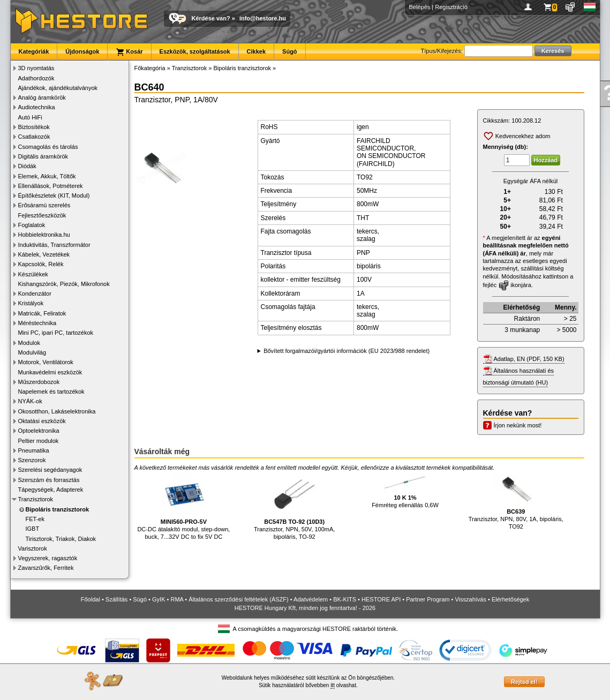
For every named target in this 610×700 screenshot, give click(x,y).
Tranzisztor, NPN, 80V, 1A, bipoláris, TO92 (516, 501)
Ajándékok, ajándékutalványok (58, 88)
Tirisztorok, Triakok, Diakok (61, 539)
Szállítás (117, 599)
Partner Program (428, 599)
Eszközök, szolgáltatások (195, 51)
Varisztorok (33, 548)
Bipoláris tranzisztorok (58, 509)
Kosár (129, 52)
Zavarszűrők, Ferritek (46, 568)
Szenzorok (32, 460)
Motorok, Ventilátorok (46, 362)
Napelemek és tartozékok (51, 392)
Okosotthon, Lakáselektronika (57, 411)
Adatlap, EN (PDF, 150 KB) (529, 359)
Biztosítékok (34, 127)
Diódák (27, 166)
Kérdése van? (211, 18)
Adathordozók (36, 78)
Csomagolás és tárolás (48, 147)
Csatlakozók (34, 137)
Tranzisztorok (36, 499)
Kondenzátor (35, 293)
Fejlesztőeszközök (42, 215)
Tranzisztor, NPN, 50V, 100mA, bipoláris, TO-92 (294, 506)
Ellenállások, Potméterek (51, 186)
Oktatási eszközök (42, 421)
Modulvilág (32, 352)
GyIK (159, 599)
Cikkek (256, 51)
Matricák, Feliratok (42, 313)
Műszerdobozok (39, 382)
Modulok (29, 343)
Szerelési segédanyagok (50, 470)
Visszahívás (470, 599)
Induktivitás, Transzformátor (54, 245)
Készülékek (33, 274)
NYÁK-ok (30, 401)
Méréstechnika (37, 323)
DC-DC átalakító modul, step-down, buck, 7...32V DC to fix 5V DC (183, 506)
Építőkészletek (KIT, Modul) (54, 195)
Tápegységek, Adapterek (51, 490)
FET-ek (35, 519)
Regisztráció (451, 7)
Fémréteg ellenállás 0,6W (405, 491)
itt (333, 685)
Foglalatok (32, 225)
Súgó (290, 51)
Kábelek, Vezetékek (44, 254)
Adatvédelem (311, 599)
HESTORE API (381, 599)
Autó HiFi (30, 117)
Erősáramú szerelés (44, 205)
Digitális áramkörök (43, 156)
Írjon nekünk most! (518, 425)
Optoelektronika (39, 431)
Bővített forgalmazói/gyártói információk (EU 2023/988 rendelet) (347, 351)
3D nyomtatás (36, 68)
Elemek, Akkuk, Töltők (47, 176)
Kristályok (31, 303)
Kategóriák (34, 51)
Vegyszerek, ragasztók (48, 558)
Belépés (420, 7)
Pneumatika (34, 450)
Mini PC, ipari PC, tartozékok (56, 333)
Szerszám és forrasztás (49, 480)
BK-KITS (345, 599)
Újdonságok (82, 51)
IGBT (33, 529)
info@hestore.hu (263, 18)
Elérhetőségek (510, 599)
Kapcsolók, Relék (41, 264)
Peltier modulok (39, 441)
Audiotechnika (37, 107)
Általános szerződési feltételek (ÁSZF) (238, 599)
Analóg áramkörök (42, 97)
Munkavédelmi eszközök (50, 372)
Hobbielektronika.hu (44, 235)
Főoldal (91, 599)
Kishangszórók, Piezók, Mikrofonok (64, 284)
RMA (177, 599)
